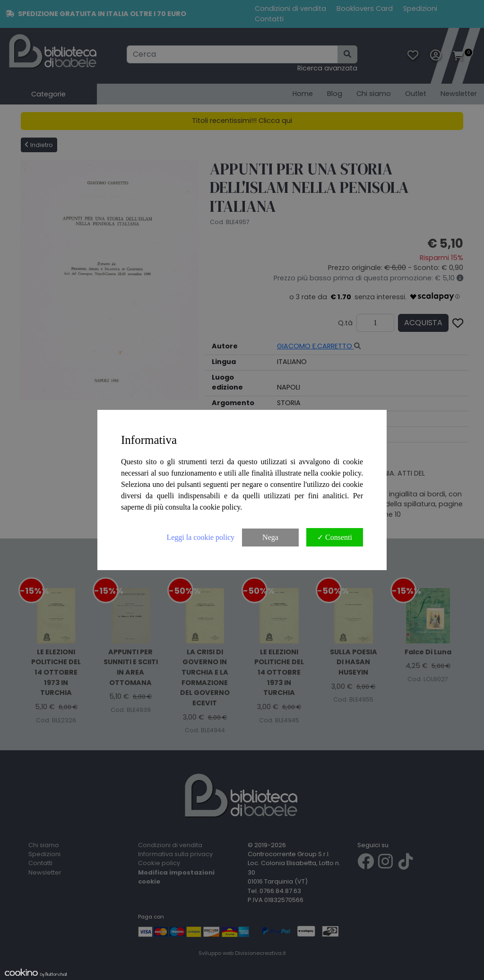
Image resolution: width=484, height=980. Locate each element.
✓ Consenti (335, 537)
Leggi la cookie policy (200, 537)
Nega (270, 537)
